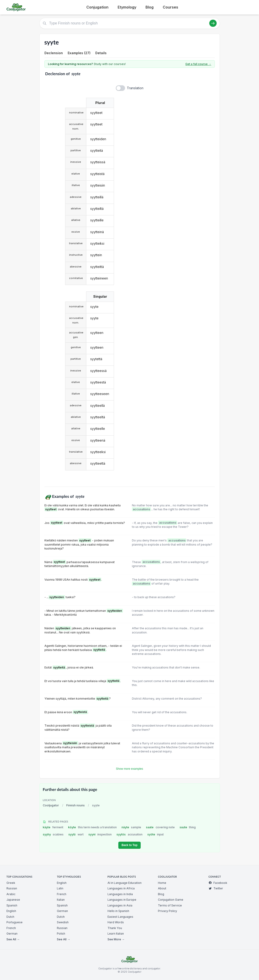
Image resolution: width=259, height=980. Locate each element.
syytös (129, 834)
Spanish (12, 905)
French (11, 928)
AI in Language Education (125, 883)
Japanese (13, 900)
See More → (116, 939)
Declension (54, 53)
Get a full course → (198, 64)
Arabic (11, 894)
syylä (76, 834)
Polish (61, 934)
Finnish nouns (76, 805)
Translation (135, 88)
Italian (61, 900)
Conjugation (97, 7)
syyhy (53, 834)
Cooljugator (51, 805)
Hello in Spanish (118, 911)
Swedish (63, 922)
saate (160, 827)
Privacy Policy (167, 911)
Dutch (10, 917)
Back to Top (129, 845)
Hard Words (116, 922)
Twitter (216, 888)
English (11, 911)
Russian (12, 888)
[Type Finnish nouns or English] (130, 23)
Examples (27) (79, 53)
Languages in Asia (120, 905)
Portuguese (15, 922)
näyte (131, 827)
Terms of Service (170, 905)
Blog (150, 7)
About (162, 888)
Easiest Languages (120, 917)
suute (188, 827)
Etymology (127, 7)
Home (162, 883)
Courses (170, 7)
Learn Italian (116, 934)
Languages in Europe (122, 900)
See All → (13, 939)
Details (101, 53)
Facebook (218, 883)
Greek (11, 883)
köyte (92, 827)
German (12, 934)
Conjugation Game (171, 900)
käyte (53, 827)
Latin (60, 888)
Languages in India (120, 894)
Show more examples (130, 769)
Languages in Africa (121, 888)
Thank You (115, 928)
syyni (100, 834)
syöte (156, 834)
